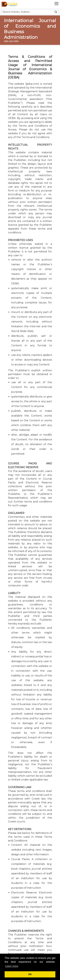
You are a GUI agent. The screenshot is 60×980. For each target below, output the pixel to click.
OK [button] (30, 974)
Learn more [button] (12, 966)
